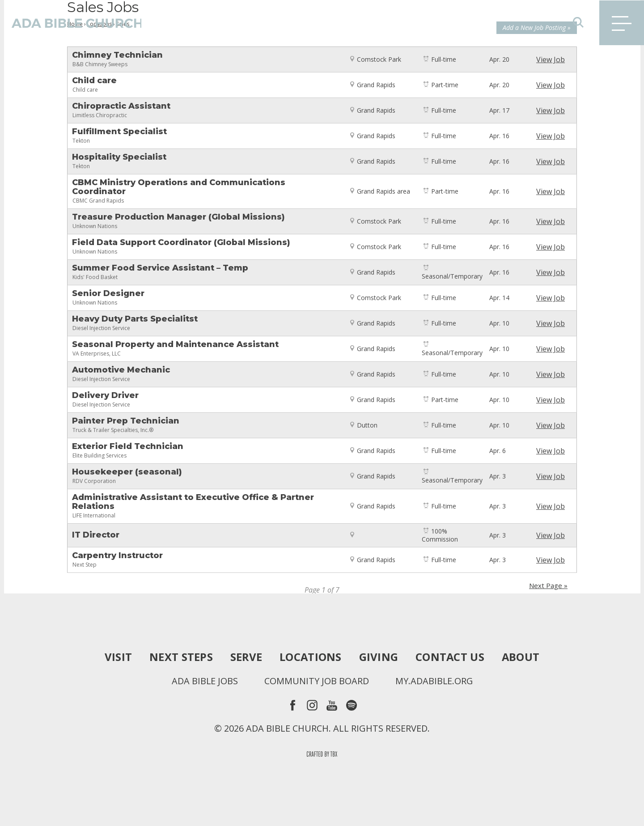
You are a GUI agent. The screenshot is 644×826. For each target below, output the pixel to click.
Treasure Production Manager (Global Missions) (178, 217)
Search (578, 22)
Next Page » (548, 585)
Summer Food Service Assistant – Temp (160, 268)
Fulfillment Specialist (119, 131)
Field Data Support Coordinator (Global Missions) (181, 242)
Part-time (445, 85)
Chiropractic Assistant (121, 106)
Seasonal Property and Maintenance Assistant (175, 344)
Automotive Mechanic (121, 370)
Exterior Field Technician (128, 446)
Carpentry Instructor (117, 555)
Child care (104, 80)
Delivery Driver (105, 395)
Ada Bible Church (72, 22)
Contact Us (450, 657)
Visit (117, 657)
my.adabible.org (434, 681)
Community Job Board (316, 681)
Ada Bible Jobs (204, 681)
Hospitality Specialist (119, 157)
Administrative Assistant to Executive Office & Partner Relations (193, 502)
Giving (379, 657)
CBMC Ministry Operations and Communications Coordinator (179, 187)
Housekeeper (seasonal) (127, 472)
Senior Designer (108, 293)
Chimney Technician (127, 55)
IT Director (96, 535)
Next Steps (180, 657)
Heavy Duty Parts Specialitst (135, 319)
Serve (246, 657)
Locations (310, 657)
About (521, 657)
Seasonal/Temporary (452, 276)
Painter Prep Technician (126, 421)
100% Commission (440, 535)
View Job (551, 59)
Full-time (444, 59)
